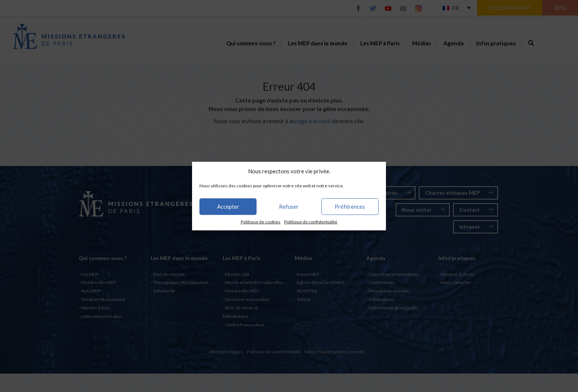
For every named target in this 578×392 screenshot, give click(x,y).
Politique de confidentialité (311, 222)
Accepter (228, 207)
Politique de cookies (261, 222)
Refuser (289, 207)
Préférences (350, 207)
